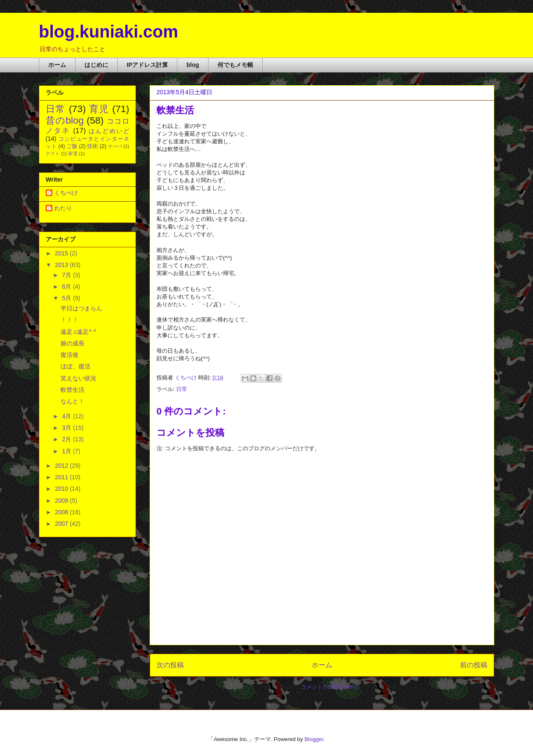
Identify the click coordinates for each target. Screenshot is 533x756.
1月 (67, 451)
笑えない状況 (78, 378)
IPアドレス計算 (147, 65)
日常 (182, 389)
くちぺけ (66, 193)
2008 (62, 512)
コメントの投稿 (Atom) (329, 687)
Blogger (314, 739)
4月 (67, 416)
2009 (62, 501)
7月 (67, 275)
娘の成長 (72, 343)
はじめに (96, 65)
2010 (62, 489)
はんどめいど (109, 131)
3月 (67, 428)
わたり (63, 208)
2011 (62, 477)
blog (193, 65)
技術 (93, 146)
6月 (67, 287)
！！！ (70, 320)
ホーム (57, 65)
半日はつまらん (81, 308)
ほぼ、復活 (75, 366)
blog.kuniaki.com (109, 32)
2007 (62, 524)
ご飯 (72, 146)
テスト (53, 154)
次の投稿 (170, 665)
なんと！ (72, 401)
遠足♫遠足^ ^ (78, 332)
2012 (62, 466)
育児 (99, 109)
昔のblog (65, 120)
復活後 (70, 355)
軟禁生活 (72, 390)
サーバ (115, 146)
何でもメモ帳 (235, 65)
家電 (73, 154)
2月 (67, 439)
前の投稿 (474, 665)
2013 (62, 265)
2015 (62, 253)
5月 (67, 298)
